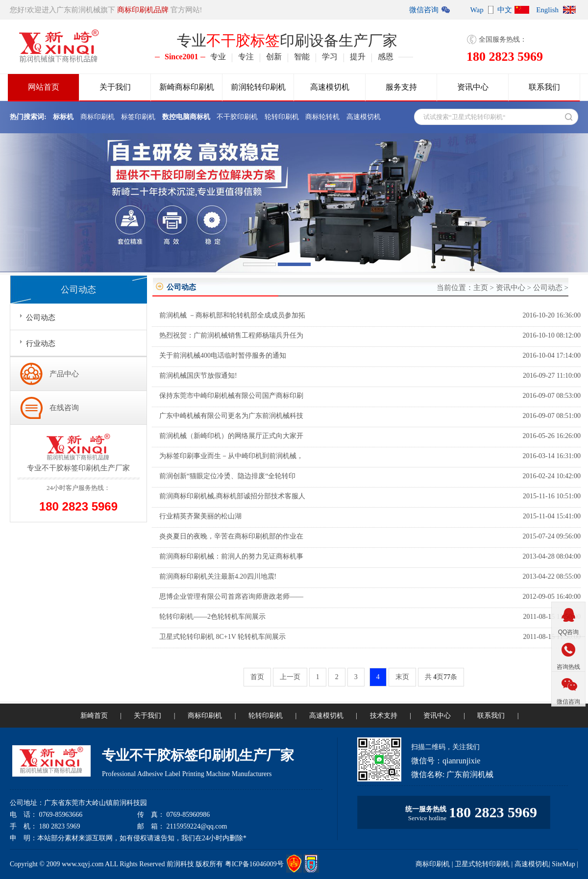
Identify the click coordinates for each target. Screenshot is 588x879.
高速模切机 (330, 87)
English (547, 10)
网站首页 (44, 87)
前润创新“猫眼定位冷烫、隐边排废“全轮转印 (227, 476)
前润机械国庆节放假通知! (198, 376)
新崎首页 (94, 716)
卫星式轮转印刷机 (482, 864)
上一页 (290, 677)
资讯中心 (473, 87)
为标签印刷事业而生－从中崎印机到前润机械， (231, 456)
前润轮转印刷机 (258, 87)
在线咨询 (64, 408)
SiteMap (563, 864)
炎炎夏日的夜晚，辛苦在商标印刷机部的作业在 (231, 536)
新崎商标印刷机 (187, 87)
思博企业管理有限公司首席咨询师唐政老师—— (231, 597)
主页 (481, 288)
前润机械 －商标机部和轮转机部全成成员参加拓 (232, 315)
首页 (257, 677)
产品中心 (64, 374)
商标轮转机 (322, 117)
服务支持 (401, 87)
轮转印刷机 (282, 117)
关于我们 (115, 87)
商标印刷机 (98, 117)
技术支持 (384, 716)
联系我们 (544, 87)
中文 (505, 10)
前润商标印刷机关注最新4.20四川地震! (218, 576)
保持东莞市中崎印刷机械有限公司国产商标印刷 (231, 396)
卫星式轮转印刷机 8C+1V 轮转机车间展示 (222, 637)
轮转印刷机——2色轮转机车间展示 (212, 617)
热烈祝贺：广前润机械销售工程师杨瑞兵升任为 (231, 335)
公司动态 (548, 288)
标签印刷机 (138, 117)
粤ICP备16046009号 (254, 864)
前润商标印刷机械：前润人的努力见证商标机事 (231, 556)
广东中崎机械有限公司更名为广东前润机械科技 (231, 416)
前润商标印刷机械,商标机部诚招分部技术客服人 (232, 496)
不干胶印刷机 (237, 117)
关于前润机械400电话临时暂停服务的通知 (223, 355)
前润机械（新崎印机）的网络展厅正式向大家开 (231, 436)
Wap (477, 10)
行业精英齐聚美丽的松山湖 (200, 516)
